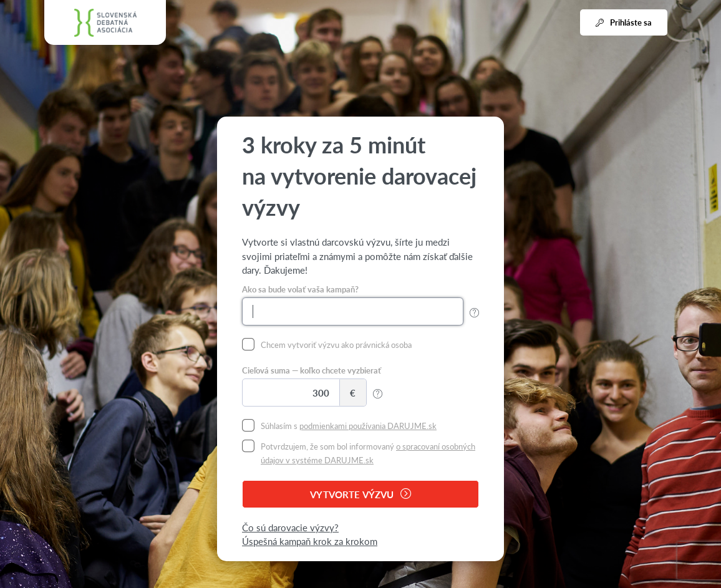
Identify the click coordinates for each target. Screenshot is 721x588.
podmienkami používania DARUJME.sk (368, 426)
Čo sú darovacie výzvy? (290, 527)
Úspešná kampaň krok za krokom (310, 541)
